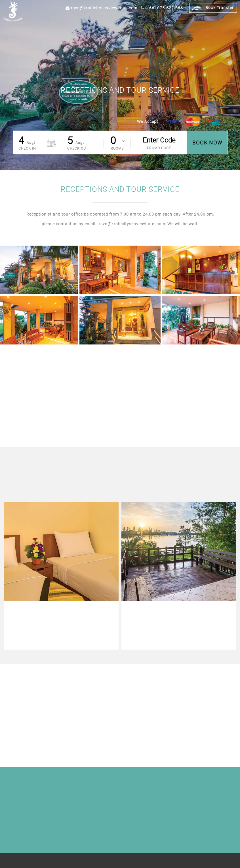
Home (38, 23)
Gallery (170, 23)
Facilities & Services (143, 23)
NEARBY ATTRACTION (196, 23)
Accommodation (60, 23)
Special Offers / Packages (99, 23)
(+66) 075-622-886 (162, 8)
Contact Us (226, 23)
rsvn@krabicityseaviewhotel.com (101, 8)
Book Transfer (213, 8)
